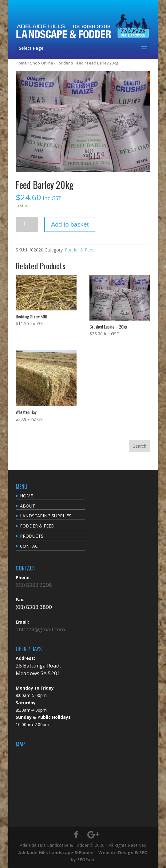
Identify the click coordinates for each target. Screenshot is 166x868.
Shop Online (42, 63)
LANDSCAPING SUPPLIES (46, 516)
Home (21, 63)
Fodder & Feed (70, 63)
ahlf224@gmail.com (40, 629)
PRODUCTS (32, 536)
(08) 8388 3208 (34, 585)
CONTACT (30, 546)
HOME (26, 496)
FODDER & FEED (37, 526)
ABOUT (28, 506)
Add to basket (70, 224)
